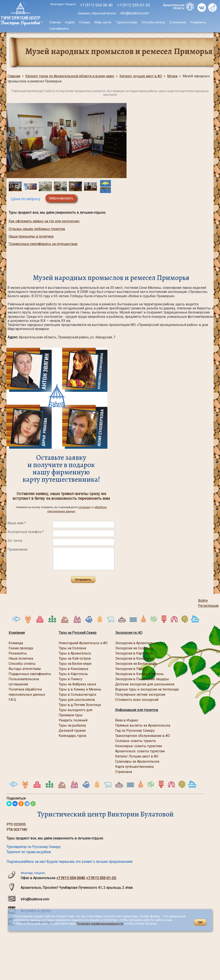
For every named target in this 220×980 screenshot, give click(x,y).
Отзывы (85, 22)
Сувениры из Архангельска (137, 761)
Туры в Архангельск (75, 653)
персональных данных (27, 694)
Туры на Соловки (72, 648)
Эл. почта (15, 541)
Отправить (83, 580)
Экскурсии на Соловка (133, 648)
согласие (84, 507)
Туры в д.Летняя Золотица (80, 705)
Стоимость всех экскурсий (137, 700)
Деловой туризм (72, 731)
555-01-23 (133, 5)
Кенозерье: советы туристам (138, 746)
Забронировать (61, 198)
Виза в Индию (127, 720)
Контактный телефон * (26, 532)
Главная (55, 22)
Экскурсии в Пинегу (131, 669)
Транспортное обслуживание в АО (143, 736)
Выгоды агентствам (25, 669)
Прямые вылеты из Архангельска (143, 725)
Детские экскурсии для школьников (145, 684)
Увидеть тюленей (73, 720)
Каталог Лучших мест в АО (137, 756)
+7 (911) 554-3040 (70, 878)
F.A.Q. (13, 700)
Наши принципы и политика (31, 236)
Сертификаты (59, 29)
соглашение (18, 684)
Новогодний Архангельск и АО (83, 643)
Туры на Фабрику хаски (77, 684)
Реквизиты (198, 22)
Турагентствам (127, 22)
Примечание (18, 549)
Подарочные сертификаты (30, 674)
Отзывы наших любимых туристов (37, 229)
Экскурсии (124, 664)
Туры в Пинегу (70, 679)
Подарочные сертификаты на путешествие (43, 244)
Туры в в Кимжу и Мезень (80, 689)
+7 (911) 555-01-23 (101, 878)
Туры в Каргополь (73, 674)
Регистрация (208, 606)
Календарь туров (73, 736)
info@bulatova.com (134, 13)
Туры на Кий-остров (75, 658)
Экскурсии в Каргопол (133, 653)
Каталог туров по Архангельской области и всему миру (70, 76)
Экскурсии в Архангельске (137, 643)
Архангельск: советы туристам (140, 751)
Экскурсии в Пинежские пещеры (142, 679)
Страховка (124, 772)
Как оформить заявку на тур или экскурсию (44, 221)
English (70, 22)
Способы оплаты (153, 22)
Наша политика (21, 658)
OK (200, 922)
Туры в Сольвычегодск (77, 694)
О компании (178, 22)
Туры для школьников (77, 700)
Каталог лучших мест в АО (141, 76)
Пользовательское (24, 679)
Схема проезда (21, 648)
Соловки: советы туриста (135, 741)
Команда (16, 643)
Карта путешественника (134, 767)
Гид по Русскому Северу (135, 731)
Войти (203, 601)
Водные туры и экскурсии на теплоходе (147, 689)
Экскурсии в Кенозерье (134, 658)
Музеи (172, 76)
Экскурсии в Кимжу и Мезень (139, 674)
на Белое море (145, 664)
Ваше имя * (17, 523)
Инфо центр (103, 22)
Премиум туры (71, 715)
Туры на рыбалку (72, 725)
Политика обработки (25, 689)
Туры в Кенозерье (73, 669)
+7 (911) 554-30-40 (96, 5)
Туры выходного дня (75, 710)
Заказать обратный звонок (97, 13)
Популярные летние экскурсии (140, 694)
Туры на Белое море (75, 664)
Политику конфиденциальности (100, 924)
